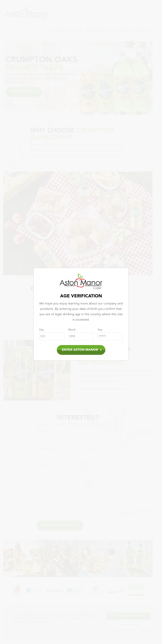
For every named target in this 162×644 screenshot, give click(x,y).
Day (41, 330)
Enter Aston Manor (80, 350)
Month (72, 330)
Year (100, 330)
